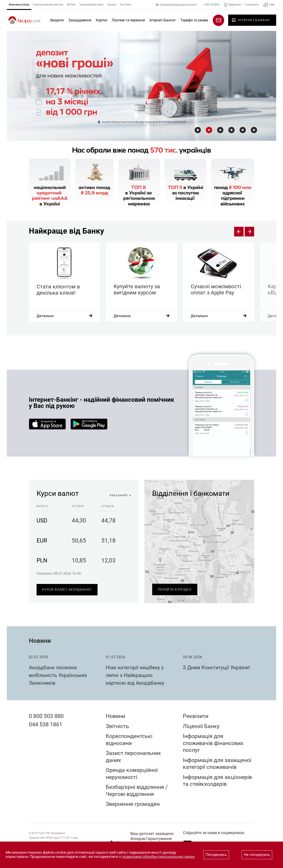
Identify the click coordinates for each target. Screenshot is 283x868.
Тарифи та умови (194, 20)
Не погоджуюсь (257, 855)
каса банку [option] (119, 495)
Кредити (57, 20)
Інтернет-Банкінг (163, 20)
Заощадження (80, 20)
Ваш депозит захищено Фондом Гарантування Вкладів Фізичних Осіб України (152, 841)
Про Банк (126, 5)
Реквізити (196, 716)
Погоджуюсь (216, 855)
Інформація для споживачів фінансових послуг (213, 743)
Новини (40, 641)
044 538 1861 (46, 724)
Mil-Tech (71, 5)
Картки (102, 20)
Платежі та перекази (128, 20)
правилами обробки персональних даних (158, 857)
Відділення (235, 5)
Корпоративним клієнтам (48, 5)
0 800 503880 (212, 5)
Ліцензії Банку (201, 726)
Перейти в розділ (175, 589)
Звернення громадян (133, 804)
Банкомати (252, 5)
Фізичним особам (19, 5)
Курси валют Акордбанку (67, 589)
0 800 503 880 (46, 716)
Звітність (117, 726)
